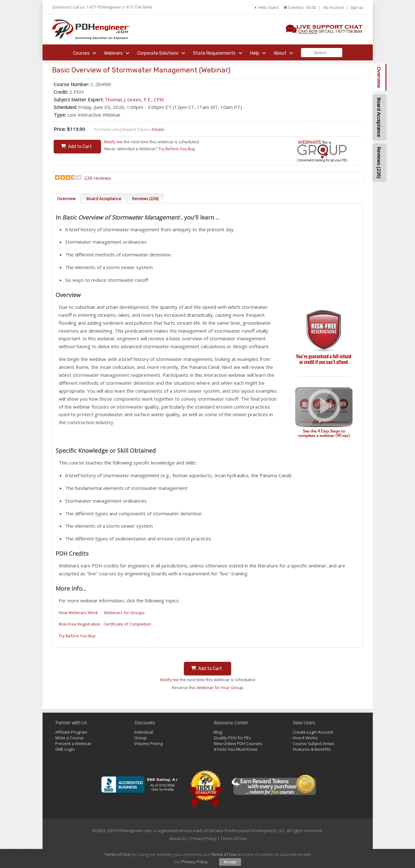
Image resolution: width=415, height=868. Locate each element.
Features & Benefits (312, 749)
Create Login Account (313, 732)
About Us (178, 838)
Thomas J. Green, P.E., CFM (134, 99)
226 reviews (97, 178)
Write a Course (70, 738)
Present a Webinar (73, 743)
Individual (144, 732)
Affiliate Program (71, 732)
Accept (230, 862)
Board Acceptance (104, 199)
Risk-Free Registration (80, 624)
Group (141, 738)
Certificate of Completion (127, 624)
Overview (66, 199)
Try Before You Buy (177, 149)
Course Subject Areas (314, 743)
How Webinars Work (78, 613)
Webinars (117, 53)
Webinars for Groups (124, 613)
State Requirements (218, 53)
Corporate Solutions (161, 53)
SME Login (65, 749)
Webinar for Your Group (220, 688)
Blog (218, 732)
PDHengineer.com (134, 831)
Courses (85, 53)
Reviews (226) (145, 199)
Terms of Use (234, 838)
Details (158, 129)
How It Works (305, 738)
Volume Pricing (148, 743)
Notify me (113, 142)
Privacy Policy (204, 838)
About (283, 53)
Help (258, 53)
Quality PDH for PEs (232, 738)
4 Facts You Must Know (235, 749)
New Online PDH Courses (238, 743)
